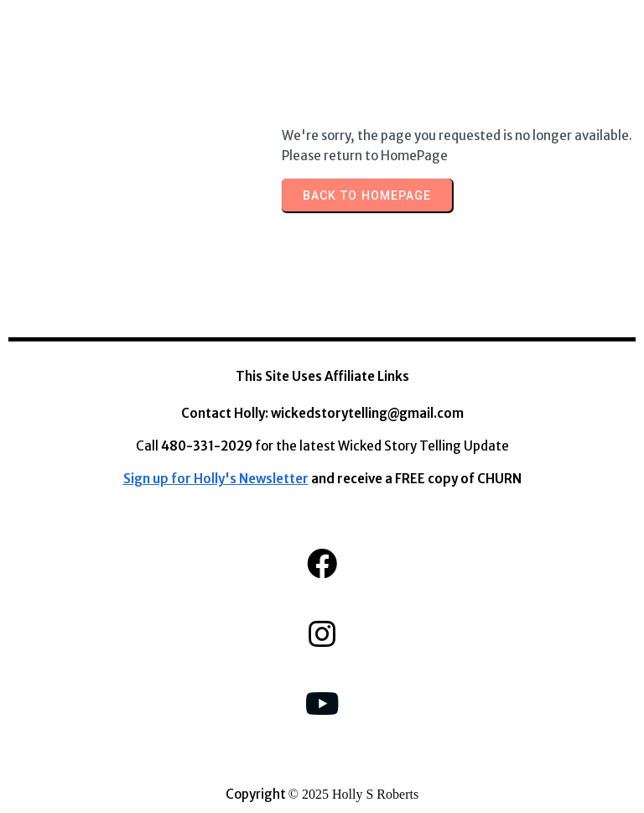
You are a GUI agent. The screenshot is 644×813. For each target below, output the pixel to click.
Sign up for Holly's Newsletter (216, 479)
